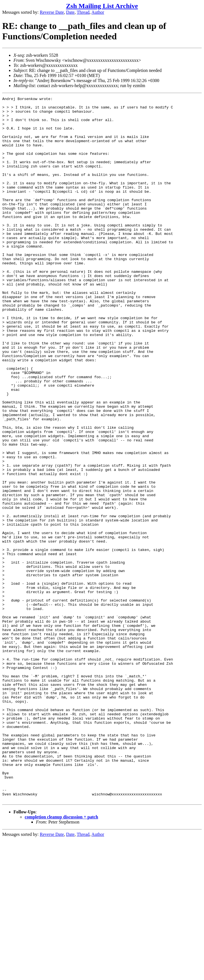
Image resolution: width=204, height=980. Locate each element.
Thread (83, 12)
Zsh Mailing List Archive (102, 6)
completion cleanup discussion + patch (61, 958)
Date (70, 12)
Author (98, 12)
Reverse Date (52, 12)
